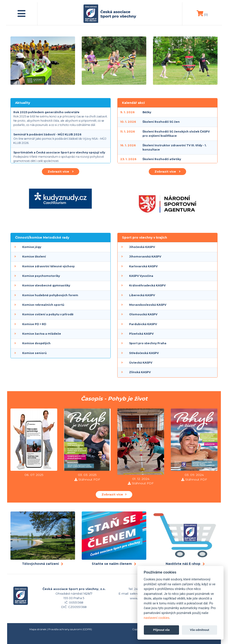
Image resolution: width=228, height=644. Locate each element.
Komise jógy (32, 247)
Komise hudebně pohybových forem (50, 295)
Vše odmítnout (199, 630)
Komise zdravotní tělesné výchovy (48, 266)
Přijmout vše (161, 630)
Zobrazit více (61, 171)
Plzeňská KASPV (141, 334)
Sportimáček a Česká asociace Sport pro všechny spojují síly (59, 152)
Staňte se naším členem (112, 564)
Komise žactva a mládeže (42, 334)
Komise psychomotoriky (41, 276)
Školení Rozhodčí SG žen (161, 122)
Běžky (147, 112)
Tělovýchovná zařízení (40, 564)
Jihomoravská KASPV (145, 257)
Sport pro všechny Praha (148, 343)
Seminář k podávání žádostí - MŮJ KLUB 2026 (47, 134)
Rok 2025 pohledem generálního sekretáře (46, 112)
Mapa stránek (38, 629)
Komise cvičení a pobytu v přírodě (48, 314)
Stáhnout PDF (89, 479)
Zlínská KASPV (140, 372)
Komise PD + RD (34, 324)
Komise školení (34, 257)
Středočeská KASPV (144, 353)
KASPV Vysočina (141, 276)
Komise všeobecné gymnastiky (46, 285)
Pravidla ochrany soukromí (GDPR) (70, 629)
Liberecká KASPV (142, 295)
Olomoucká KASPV (143, 314)
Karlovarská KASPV (143, 266)
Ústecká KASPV (141, 363)
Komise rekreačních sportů (43, 305)
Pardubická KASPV (143, 324)
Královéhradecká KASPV (147, 285)
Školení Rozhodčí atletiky (162, 159)
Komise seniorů (34, 353)
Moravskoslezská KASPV (148, 305)
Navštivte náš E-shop (183, 564)
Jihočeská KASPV (142, 247)
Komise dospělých (36, 343)
